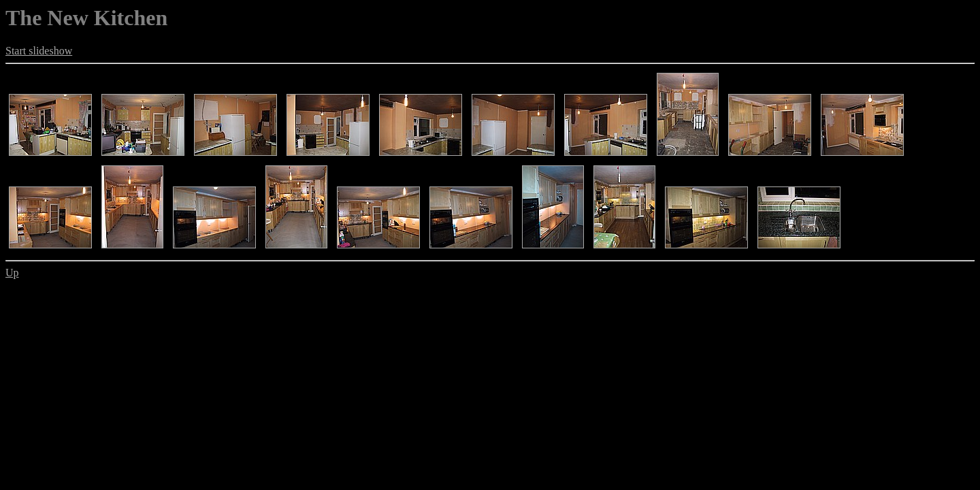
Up (12, 273)
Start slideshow (39, 51)
